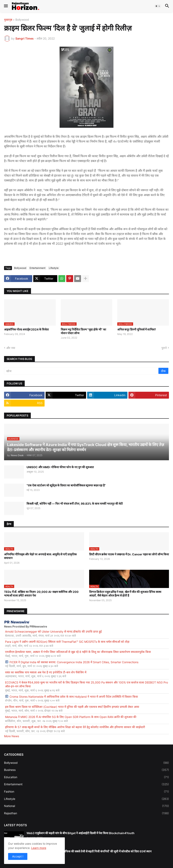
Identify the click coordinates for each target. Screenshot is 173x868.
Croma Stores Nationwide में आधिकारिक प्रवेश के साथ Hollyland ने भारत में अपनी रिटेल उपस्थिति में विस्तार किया (72, 697)
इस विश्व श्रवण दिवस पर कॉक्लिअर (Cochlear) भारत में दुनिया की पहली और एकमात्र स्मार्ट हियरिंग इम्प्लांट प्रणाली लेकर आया (72, 707)
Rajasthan (86, 813)
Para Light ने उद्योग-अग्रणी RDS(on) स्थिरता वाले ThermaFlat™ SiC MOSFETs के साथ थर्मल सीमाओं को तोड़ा (67, 642)
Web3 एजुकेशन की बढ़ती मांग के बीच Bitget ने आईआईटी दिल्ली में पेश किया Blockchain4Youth (81, 833)
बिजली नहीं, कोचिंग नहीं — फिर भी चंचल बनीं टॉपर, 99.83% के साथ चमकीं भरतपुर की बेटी (75, 504)
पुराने (164, 348)
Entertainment (37, 268)
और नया (11, 348)
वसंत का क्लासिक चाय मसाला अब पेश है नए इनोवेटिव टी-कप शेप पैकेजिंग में (46, 672)
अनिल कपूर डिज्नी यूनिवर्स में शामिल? (137, 329)
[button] (6, 6)
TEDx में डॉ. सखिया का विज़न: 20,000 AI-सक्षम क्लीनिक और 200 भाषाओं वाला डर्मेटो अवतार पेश (41, 594)
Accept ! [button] (18, 856)
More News (12, 736)
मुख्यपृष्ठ (8, 20)
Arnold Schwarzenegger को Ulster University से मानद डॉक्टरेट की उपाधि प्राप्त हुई (53, 631)
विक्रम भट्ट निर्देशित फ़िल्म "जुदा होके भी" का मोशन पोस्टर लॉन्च (83, 331)
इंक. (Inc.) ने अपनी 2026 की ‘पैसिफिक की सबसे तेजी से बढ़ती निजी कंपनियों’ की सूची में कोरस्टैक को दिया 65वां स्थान (89, 851)
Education (86, 777)
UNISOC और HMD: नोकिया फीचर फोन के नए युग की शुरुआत (60, 467)
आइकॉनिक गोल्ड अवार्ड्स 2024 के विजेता (26, 329)
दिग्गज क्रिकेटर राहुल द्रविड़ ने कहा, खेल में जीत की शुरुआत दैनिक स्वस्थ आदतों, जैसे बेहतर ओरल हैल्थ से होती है (125, 594)
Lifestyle (54, 268)
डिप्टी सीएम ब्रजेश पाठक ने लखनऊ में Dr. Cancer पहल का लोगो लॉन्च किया (129, 554)
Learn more (39, 848)
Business (86, 770)
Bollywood (22, 20)
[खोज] (82, 371)
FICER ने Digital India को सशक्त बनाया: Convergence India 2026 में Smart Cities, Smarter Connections (72, 662)
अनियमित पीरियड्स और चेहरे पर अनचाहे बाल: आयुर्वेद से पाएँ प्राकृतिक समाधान (40, 556)
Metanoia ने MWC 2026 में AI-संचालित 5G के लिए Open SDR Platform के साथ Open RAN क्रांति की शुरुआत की (71, 717)
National (86, 806)
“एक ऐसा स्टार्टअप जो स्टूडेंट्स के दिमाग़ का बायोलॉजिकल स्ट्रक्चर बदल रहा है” (66, 485)
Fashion (86, 792)
